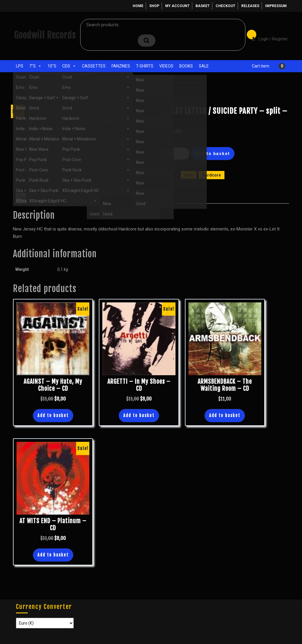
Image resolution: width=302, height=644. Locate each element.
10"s (52, 66)
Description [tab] (32, 198)
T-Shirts (145, 66)
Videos (166, 66)
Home (138, 6)
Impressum (276, 6)
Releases (250, 6)
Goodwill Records (45, 35)
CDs (69, 66)
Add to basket (213, 154)
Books (186, 66)
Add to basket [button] (53, 415)
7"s (35, 66)
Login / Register (267, 35)
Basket (203, 6)
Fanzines (121, 66)
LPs (20, 66)
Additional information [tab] (72, 198)
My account (177, 6)
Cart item (261, 66)
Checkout (225, 6)
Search (147, 41)
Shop (154, 6)
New (198, 181)
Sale (204, 66)
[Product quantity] (173, 153)
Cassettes (94, 66)
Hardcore (211, 175)
